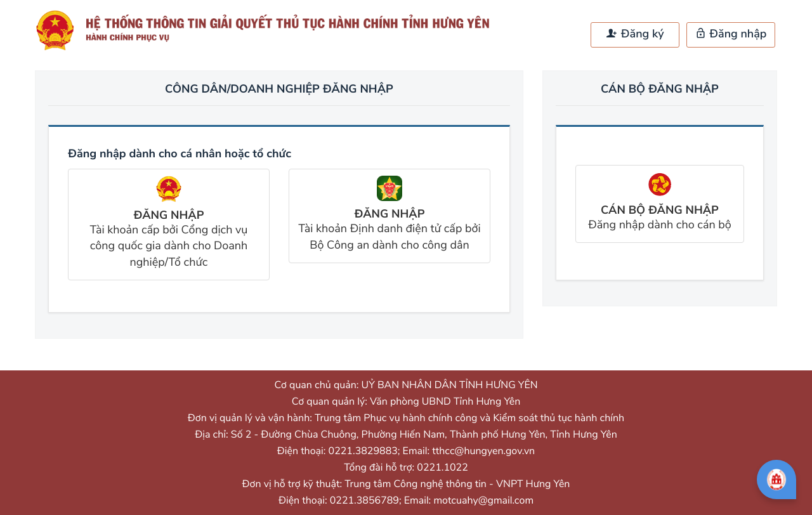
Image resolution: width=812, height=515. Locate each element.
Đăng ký (635, 34)
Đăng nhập (731, 34)
